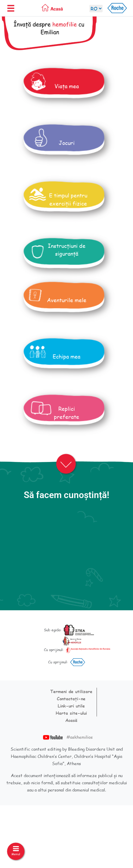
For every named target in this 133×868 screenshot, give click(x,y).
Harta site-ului (71, 713)
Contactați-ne (71, 699)
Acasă (71, 720)
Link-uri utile (71, 706)
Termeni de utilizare (71, 691)
